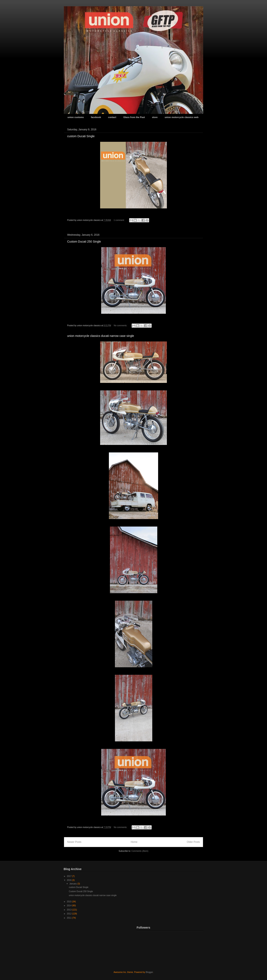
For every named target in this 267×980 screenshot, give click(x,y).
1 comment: (119, 220)
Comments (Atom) (140, 851)
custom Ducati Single (81, 136)
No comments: (121, 326)
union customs (76, 117)
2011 (69, 918)
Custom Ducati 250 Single (84, 242)
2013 (69, 910)
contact (112, 117)
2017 (69, 876)
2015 (69, 902)
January (73, 884)
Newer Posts (74, 842)
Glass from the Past (134, 117)
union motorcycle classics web (181, 117)
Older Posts (193, 842)
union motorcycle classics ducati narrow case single (101, 336)
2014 (69, 906)
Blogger (149, 972)
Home (134, 842)
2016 (69, 880)
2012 (69, 914)
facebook (96, 117)
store (155, 117)
